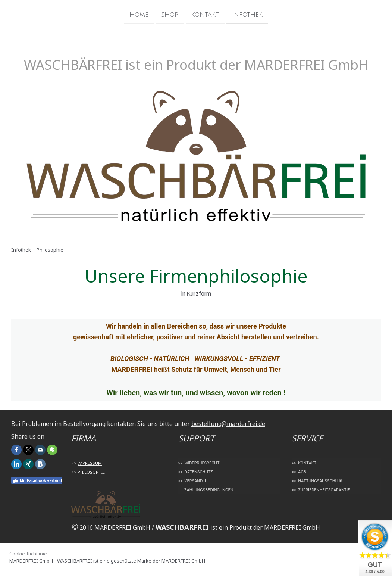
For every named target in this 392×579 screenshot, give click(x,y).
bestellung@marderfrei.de (228, 424)
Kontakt (205, 15)
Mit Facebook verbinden (40, 480)
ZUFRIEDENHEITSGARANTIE (324, 490)
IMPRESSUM (90, 463)
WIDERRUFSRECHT (202, 463)
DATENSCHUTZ (199, 472)
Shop (170, 15)
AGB (302, 472)
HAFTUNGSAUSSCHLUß (320, 481)
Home (139, 15)
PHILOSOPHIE (91, 472)
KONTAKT (307, 463)
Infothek (247, 15)
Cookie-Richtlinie (28, 554)
